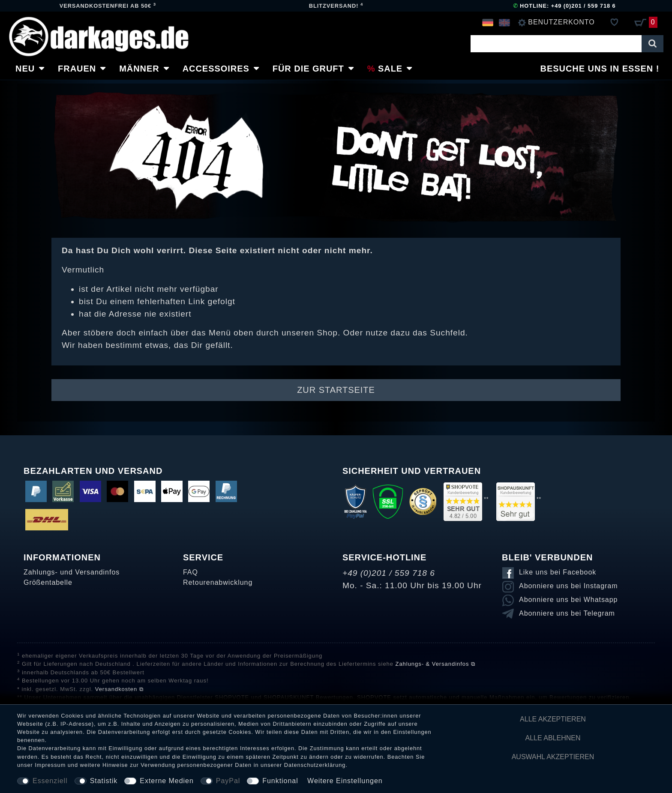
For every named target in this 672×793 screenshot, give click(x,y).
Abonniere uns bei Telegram (567, 613)
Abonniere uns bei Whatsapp (568, 600)
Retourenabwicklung (218, 582)
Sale (390, 69)
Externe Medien (167, 781)
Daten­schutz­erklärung (315, 765)
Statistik (104, 781)
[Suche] (652, 44)
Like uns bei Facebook (558, 572)
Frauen (77, 69)
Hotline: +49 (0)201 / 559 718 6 (564, 6)
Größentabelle (48, 582)
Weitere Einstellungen (345, 781)
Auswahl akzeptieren (553, 757)
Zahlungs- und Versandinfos (72, 572)
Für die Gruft (308, 69)
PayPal (228, 781)
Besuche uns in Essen (597, 69)
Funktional (280, 781)
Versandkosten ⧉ (119, 689)
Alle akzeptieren (553, 719)
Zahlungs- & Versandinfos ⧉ (435, 664)
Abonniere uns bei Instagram (568, 586)
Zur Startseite (336, 390)
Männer (139, 69)
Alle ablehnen (553, 738)
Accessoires (216, 69)
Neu (25, 69)
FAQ (190, 572)
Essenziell (50, 781)
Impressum (50, 765)
